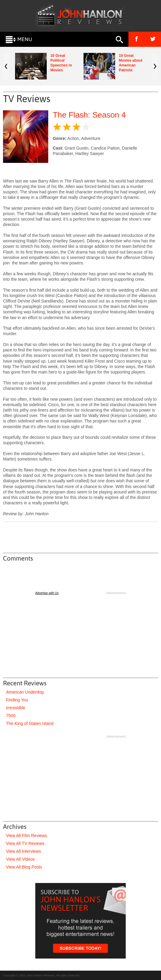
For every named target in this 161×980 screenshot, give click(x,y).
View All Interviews (24, 851)
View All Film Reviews (27, 836)
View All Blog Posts (24, 867)
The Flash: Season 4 (89, 115)
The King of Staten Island (30, 723)
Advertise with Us (47, 593)
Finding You (17, 700)
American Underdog (25, 692)
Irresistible (16, 708)
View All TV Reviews (25, 843)
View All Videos (20, 859)
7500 (11, 716)
